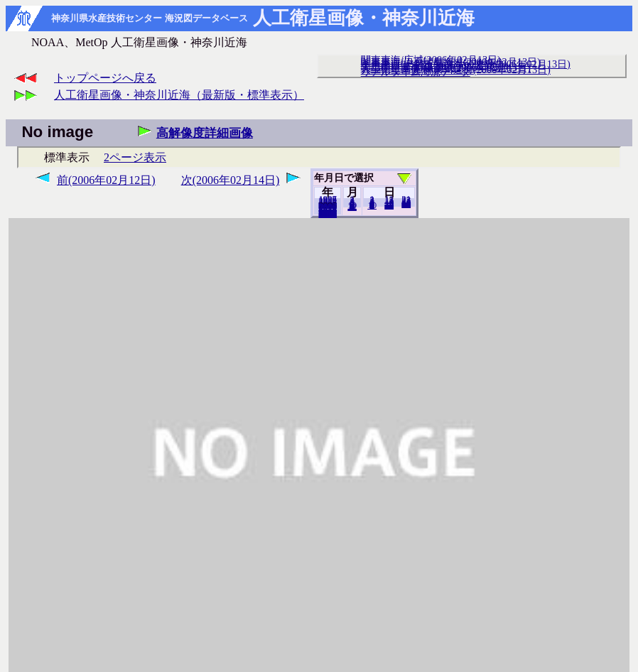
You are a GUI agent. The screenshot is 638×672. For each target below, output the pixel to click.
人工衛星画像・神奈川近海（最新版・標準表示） (179, 95)
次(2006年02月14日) (231, 180)
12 (352, 207)
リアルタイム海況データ (416, 72)
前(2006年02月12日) (106, 180)
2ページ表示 (135, 157)
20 (389, 205)
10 (372, 205)
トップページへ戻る (105, 78)
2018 (328, 214)
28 (406, 204)
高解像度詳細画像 (205, 133)
